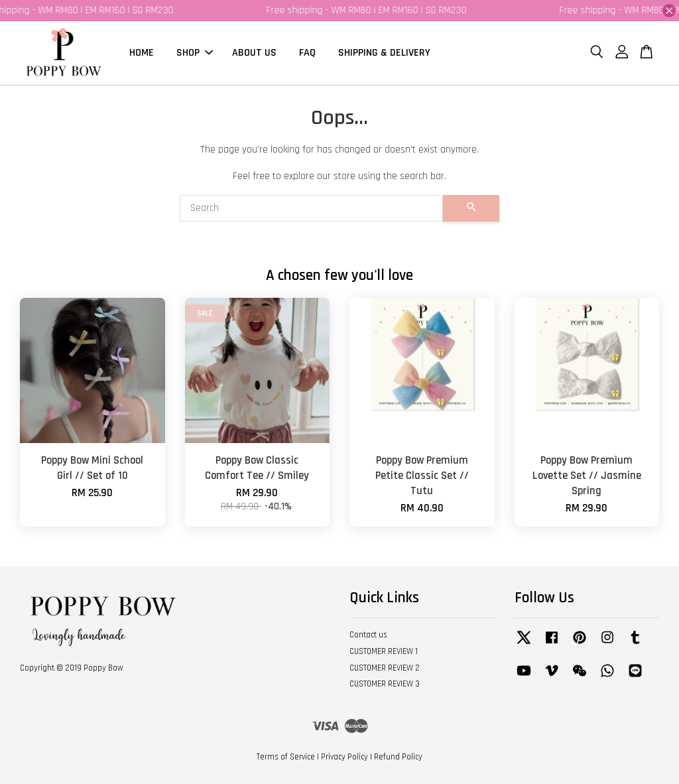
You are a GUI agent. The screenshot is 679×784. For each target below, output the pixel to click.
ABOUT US (254, 53)
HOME (142, 53)
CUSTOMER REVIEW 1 (384, 651)
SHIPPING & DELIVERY (384, 53)
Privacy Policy (344, 757)
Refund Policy (398, 757)
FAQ (307, 53)
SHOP (195, 53)
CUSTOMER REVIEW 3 (385, 685)
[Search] (311, 208)
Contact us (368, 635)
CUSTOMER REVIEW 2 (385, 668)
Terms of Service (286, 757)
